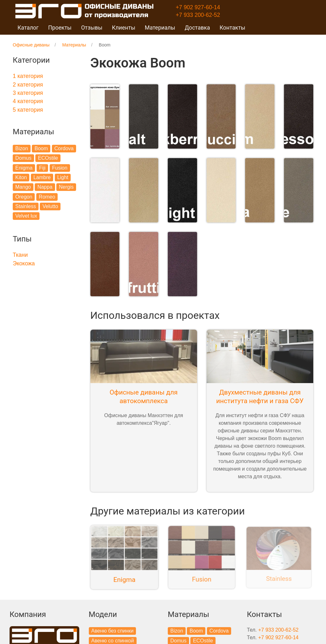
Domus (23, 158)
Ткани (20, 255)
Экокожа (24, 263)
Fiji (42, 168)
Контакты (233, 28)
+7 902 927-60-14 (198, 7)
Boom (41, 148)
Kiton (21, 177)
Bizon (22, 148)
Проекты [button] (60, 28)
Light (63, 177)
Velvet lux (26, 216)
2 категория (28, 85)
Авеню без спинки (113, 624)
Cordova (64, 148)
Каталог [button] (28, 28)
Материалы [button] (160, 28)
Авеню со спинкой (113, 634)
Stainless (26, 206)
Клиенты (124, 28)
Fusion (60, 168)
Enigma (24, 168)
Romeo (47, 197)
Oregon (24, 197)
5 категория (28, 110)
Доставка (197, 28)
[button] (105, 115)
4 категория (28, 101)
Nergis (66, 187)
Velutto (50, 206)
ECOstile (48, 158)
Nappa (45, 187)
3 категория (28, 93)
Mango (23, 187)
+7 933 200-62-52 (198, 15)
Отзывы (92, 28)
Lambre (42, 177)
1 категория (28, 76)
